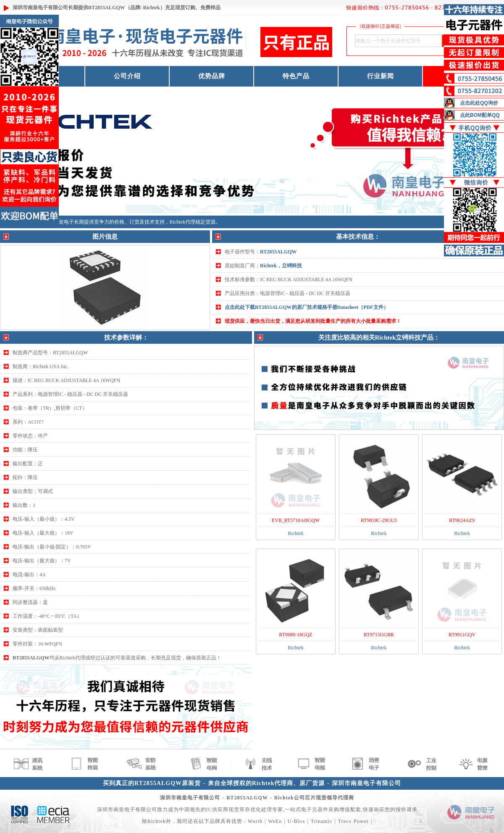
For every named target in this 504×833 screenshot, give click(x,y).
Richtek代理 (182, 222)
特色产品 (296, 76)
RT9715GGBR (379, 635)
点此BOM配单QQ (480, 115)
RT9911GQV (462, 635)
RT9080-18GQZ (295, 635)
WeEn (275, 821)
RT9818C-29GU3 (379, 520)
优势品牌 (212, 76)
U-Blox (297, 821)
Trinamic (322, 821)
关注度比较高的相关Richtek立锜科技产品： (379, 337)
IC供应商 (217, 809)
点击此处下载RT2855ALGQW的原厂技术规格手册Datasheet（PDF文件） (307, 307)
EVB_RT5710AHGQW (296, 520)
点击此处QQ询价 (479, 103)
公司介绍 (127, 76)
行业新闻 (381, 76)
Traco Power (353, 821)
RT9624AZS (462, 520)
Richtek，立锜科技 (281, 266)
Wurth (255, 821)
